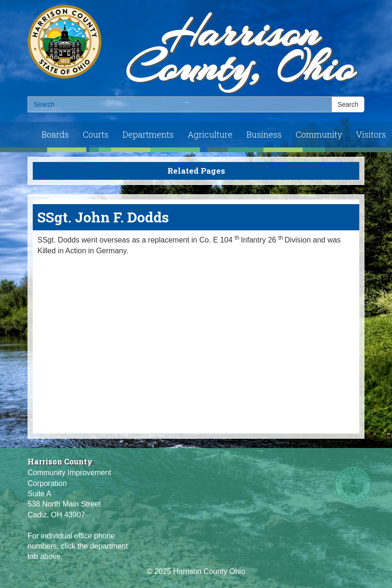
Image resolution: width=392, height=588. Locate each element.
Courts (96, 134)
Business (264, 134)
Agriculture (210, 134)
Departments (148, 134)
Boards (55, 134)
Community (319, 134)
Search (348, 104)
